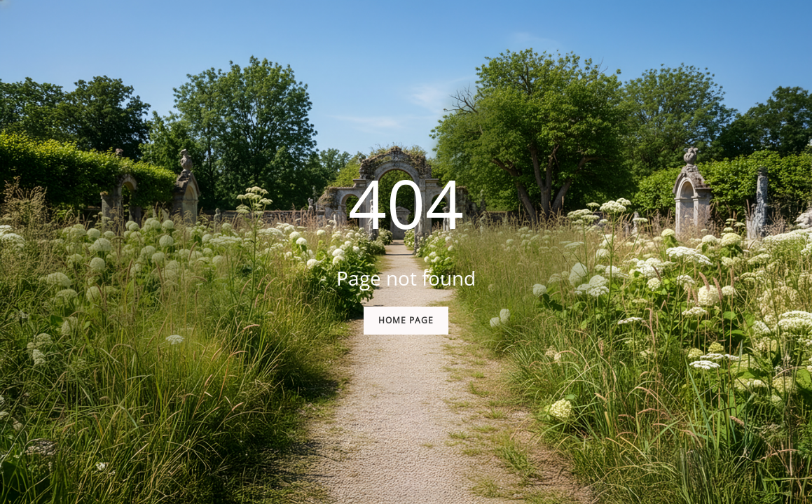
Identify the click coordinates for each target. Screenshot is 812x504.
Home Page (406, 320)
